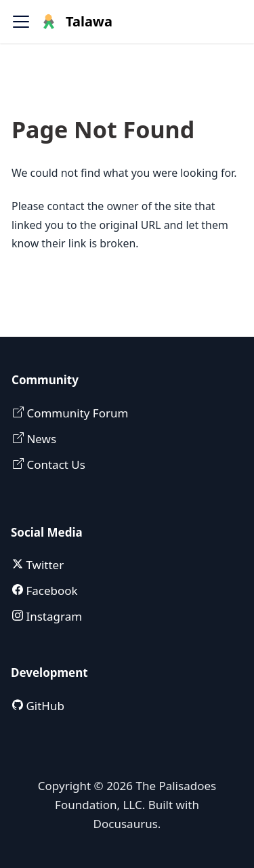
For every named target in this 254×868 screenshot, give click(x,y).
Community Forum (76, 413)
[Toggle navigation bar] (21, 22)
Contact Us (55, 464)
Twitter (43, 565)
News (40, 439)
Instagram (52, 616)
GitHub (44, 706)
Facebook (50, 591)
